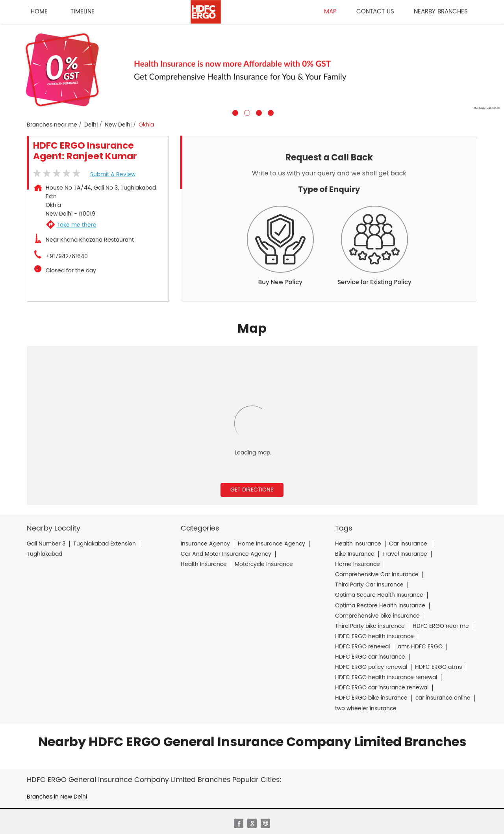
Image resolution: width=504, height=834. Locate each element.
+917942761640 (67, 257)
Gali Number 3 (46, 544)
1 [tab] (234, 112)
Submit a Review (113, 174)
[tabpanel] (252, 70)
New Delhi (118, 125)
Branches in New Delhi (57, 797)
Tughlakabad (44, 554)
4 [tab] (270, 112)
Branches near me (52, 125)
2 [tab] (246, 112)
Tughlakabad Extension (105, 544)
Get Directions (252, 490)
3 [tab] (258, 112)
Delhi (91, 125)
